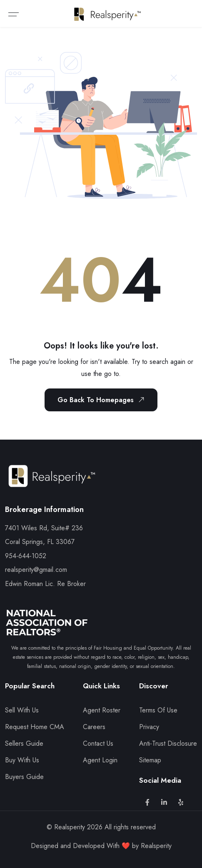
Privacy (149, 727)
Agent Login (100, 760)
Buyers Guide (24, 777)
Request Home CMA (35, 727)
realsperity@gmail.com (36, 570)
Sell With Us (22, 710)
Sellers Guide (24, 743)
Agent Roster (102, 710)
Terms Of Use (158, 710)
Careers (94, 727)
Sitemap (150, 760)
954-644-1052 (26, 556)
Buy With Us (22, 760)
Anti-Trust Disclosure (168, 743)
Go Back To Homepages (102, 400)
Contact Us (98, 743)
